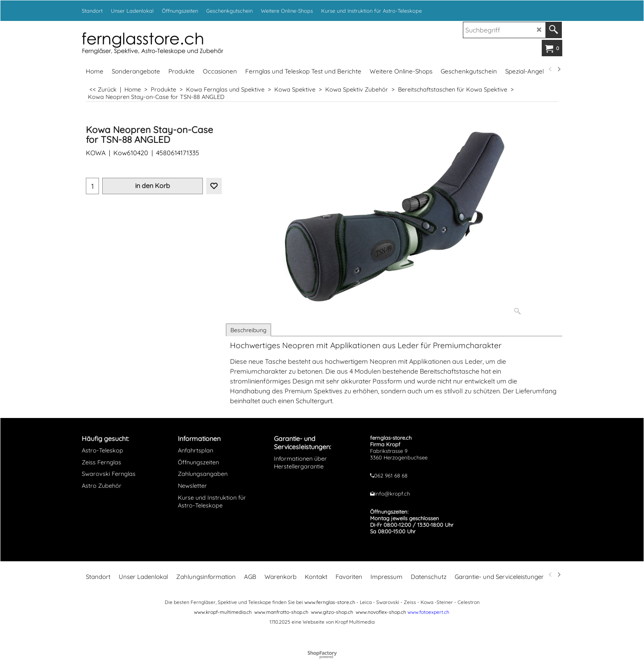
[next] (559, 69)
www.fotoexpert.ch (428, 612)
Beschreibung (248, 330)
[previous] (550, 69)
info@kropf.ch (392, 494)
